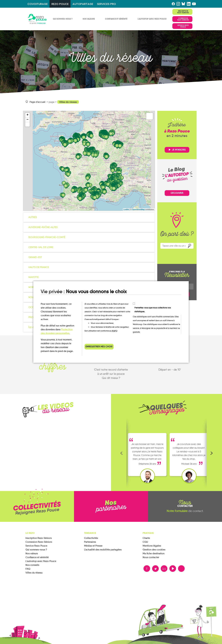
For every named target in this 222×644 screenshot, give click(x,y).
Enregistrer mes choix (99, 346)
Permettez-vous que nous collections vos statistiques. (153, 310)
